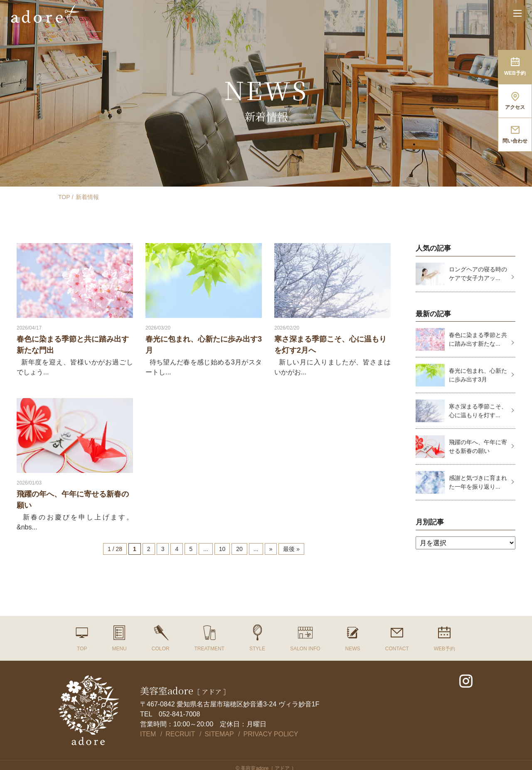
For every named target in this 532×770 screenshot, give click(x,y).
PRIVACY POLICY (271, 734)
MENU (119, 649)
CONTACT (397, 649)
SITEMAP (219, 734)
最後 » (291, 549)
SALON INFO (305, 649)
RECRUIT (180, 734)
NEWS (353, 649)
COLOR (161, 649)
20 (239, 549)
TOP (64, 197)
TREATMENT (209, 649)
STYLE (257, 649)
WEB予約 (445, 649)
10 (222, 549)
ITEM (148, 734)
